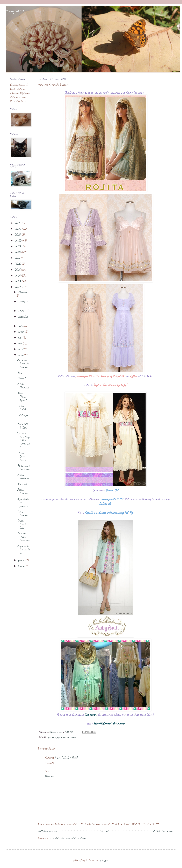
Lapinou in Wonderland (24, 549)
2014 (18, 275)
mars (21, 355)
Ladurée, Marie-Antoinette (24, 537)
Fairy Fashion (23, 513)
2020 (19, 240)
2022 (18, 229)
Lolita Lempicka (24, 476)
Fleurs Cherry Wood (22, 456)
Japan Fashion (23, 491)
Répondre (49, 776)
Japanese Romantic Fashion (23, 363)
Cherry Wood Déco (21, 524)
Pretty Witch (22, 408)
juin (21, 338)
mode (74, 737)
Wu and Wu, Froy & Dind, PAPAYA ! (24, 440)
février (22, 560)
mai (20, 343)
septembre (23, 317)
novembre (23, 301)
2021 (18, 235)
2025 (18, 223)
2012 (18, 287)
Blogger (104, 860)
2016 (18, 264)
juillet (21, 332)
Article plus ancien (163, 831)
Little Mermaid (23, 386)
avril (21, 349)
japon (59, 737)
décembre (23, 292)
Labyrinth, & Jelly (23, 426)
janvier (22, 566)
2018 (18, 252)
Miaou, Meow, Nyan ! (22, 397)
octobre (22, 311)
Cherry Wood (15, 12)
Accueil (105, 831)
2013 (18, 281)
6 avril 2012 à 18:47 (66, 758)
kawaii (67, 737)
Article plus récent (48, 831)
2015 (18, 270)
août (21, 326)
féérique (52, 737)
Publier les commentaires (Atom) (70, 838)
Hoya (20, 373)
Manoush (22, 484)
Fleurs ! (21, 378)
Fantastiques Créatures (24, 467)
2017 (18, 258)
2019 (18, 246)
